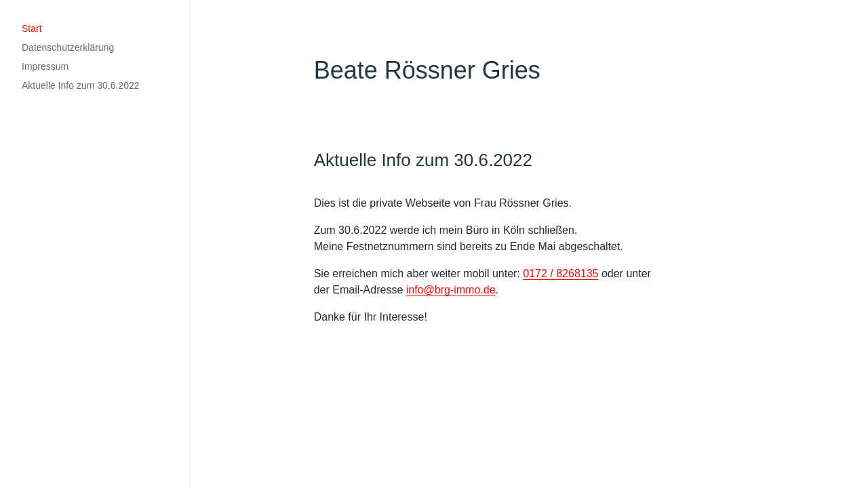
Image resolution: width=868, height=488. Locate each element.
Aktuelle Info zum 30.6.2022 (81, 85)
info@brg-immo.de (451, 290)
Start (32, 28)
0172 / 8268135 (560, 273)
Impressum (45, 66)
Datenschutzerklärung (68, 47)
